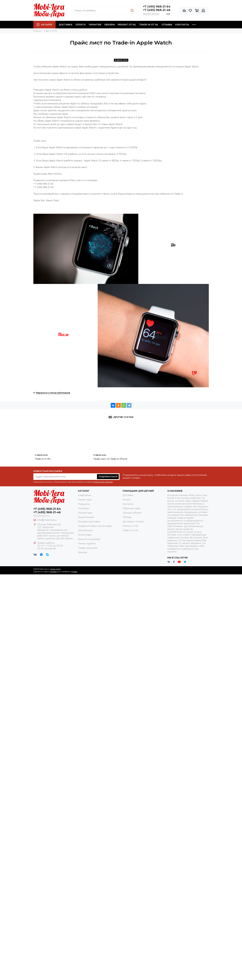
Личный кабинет (132, 513)
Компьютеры (85, 513)
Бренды (83, 552)
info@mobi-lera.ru (47, 520)
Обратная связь (131, 508)
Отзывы (167, 25)
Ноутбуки (84, 508)
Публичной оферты (103, 482)
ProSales (53, 572)
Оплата (81, 25)
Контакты (182, 25)
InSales (74, 572)
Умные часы (85, 500)
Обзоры (109, 25)
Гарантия (95, 25)
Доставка (66, 25)
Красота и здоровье (89, 539)
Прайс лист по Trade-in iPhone (110, 459)
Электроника (85, 530)
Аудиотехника (86, 517)
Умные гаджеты (87, 544)
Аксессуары (85, 535)
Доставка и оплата (133, 522)
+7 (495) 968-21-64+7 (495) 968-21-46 (157, 8)
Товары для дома (88, 548)
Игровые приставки (89, 522)
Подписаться (108, 477)
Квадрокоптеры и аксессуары (95, 526)
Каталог (44, 25)
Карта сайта (55, 569)
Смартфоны (85, 495)
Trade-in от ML (149, 25)
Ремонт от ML (127, 25)
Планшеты (84, 504)
